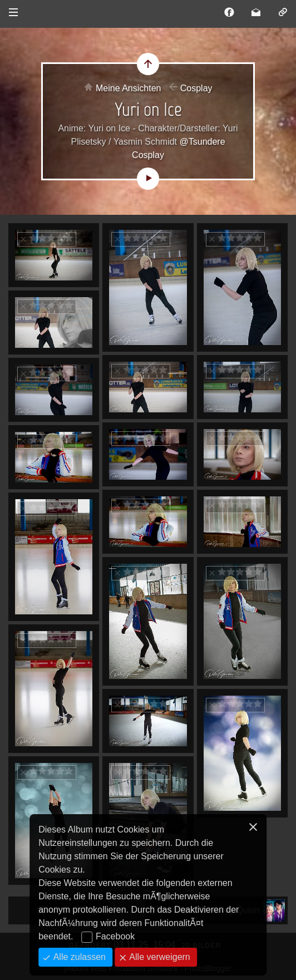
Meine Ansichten (128, 88)
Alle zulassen (78, 957)
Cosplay (196, 88)
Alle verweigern (159, 957)
